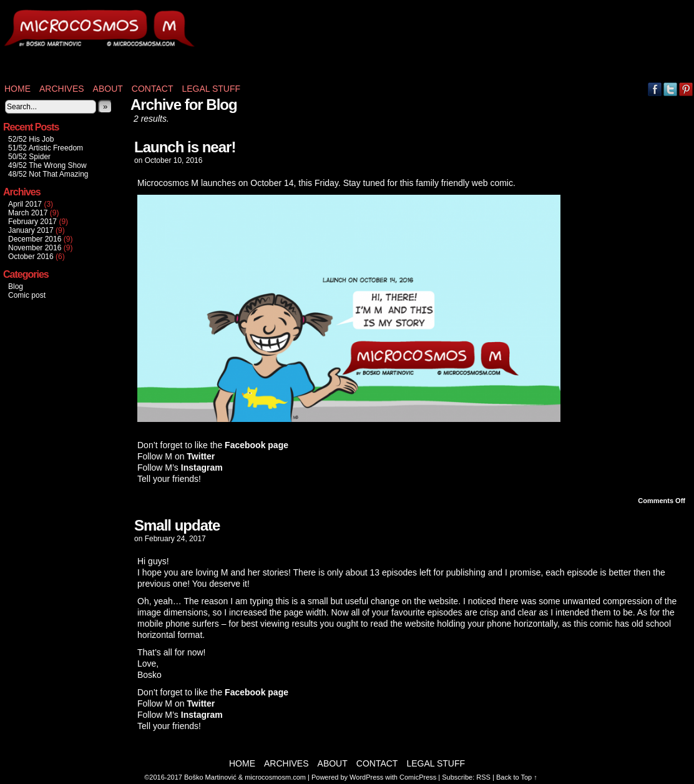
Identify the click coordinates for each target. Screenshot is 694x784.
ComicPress (418, 777)
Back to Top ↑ (517, 777)
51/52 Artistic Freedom (46, 148)
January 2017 (31, 230)
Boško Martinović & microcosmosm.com (245, 777)
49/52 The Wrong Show (47, 165)
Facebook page (257, 445)
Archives (62, 89)
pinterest (686, 89)
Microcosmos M (56, 44)
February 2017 (32, 222)
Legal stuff (211, 89)
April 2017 (25, 204)
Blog (16, 287)
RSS (483, 777)
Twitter (671, 89)
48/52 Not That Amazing (48, 174)
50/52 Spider (29, 157)
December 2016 (35, 239)
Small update (177, 525)
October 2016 (31, 257)
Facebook (655, 89)
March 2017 (28, 213)
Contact (153, 89)
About (108, 89)
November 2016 (35, 248)
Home (17, 89)
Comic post (27, 295)
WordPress (366, 777)
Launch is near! (185, 147)
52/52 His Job (31, 139)
